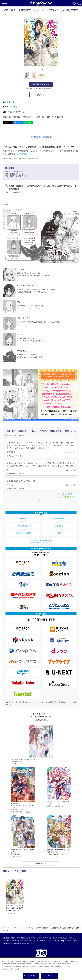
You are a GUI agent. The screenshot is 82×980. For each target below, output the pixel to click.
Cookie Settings (31, 976)
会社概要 (6, 913)
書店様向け (57, 913)
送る (29, 123)
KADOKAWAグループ (10, 916)
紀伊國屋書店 (59, 518)
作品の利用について (27, 916)
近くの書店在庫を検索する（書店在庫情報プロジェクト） (41, 542)
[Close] (78, 961)
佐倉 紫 (10, 102)
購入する (41, 95)
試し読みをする (41, 84)
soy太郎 (14, 107)
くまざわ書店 (23, 526)
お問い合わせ (40, 916)
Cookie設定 (7, 918)
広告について (30, 913)
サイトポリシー (70, 916)
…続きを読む (21, 154)
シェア (19, 123)
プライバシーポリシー (55, 916)
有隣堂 (59, 533)
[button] (60, 77)
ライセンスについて (44, 913)
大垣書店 (23, 518)
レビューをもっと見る (64, 494)
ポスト (9, 123)
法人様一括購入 (68, 913)
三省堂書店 (59, 526)
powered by (66, 497)
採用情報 (21, 913)
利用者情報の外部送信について (24, 918)
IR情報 (13, 913)
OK (49, 976)
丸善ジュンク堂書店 (23, 533)
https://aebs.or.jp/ (9, 944)
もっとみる (40, 863)
